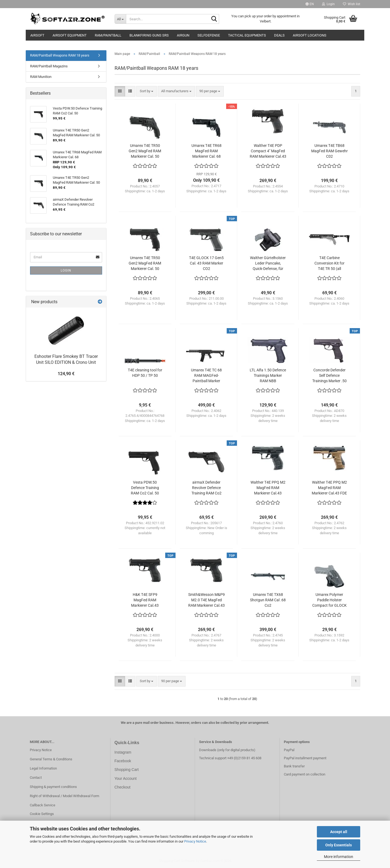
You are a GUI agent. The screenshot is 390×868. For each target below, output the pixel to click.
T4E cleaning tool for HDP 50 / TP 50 (145, 373)
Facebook (123, 761)
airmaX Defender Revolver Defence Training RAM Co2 (207, 488)
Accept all (339, 832)
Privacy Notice (195, 841)
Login (66, 270)
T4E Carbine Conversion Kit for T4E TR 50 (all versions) (329, 263)
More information (339, 857)
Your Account (126, 778)
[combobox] (147, 91)
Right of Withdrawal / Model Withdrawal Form (64, 796)
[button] (310, 4)
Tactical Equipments (247, 35)
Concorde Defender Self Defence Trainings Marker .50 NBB (329, 376)
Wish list (352, 4)
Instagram (123, 752)
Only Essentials (339, 845)
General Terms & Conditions (51, 759)
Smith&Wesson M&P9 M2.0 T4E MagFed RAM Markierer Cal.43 (207, 600)
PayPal (289, 750)
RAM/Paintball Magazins (49, 66)
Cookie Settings (42, 814)
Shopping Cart (127, 770)
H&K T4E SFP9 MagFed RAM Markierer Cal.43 (145, 600)
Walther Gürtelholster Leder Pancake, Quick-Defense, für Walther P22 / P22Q (268, 263)
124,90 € (66, 374)
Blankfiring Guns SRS (149, 35)
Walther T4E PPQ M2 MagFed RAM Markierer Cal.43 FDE (329, 488)
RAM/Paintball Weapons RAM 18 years (60, 55)
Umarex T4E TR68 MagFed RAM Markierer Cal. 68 (207, 151)
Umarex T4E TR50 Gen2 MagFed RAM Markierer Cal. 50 (145, 151)
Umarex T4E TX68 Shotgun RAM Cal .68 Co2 (268, 600)
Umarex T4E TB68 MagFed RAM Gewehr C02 (329, 151)
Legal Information (43, 768)
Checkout (123, 787)
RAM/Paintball (108, 35)
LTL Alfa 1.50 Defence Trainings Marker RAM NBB (268, 375)
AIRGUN (183, 35)
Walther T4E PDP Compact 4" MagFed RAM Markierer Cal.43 (268, 151)
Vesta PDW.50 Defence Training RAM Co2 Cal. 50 (145, 488)
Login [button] (328, 4)
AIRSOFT (37, 35)
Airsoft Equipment (70, 35)
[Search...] (120, 19)
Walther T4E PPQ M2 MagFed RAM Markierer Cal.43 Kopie (268, 488)
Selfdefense (209, 35)
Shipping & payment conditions (53, 787)
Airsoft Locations (310, 35)
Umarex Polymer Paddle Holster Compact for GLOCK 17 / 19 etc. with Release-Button (329, 600)
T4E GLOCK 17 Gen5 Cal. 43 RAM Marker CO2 (206, 263)
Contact (36, 778)
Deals (279, 35)
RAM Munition (41, 77)
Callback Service (43, 805)
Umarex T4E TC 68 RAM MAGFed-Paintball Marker (206, 375)
